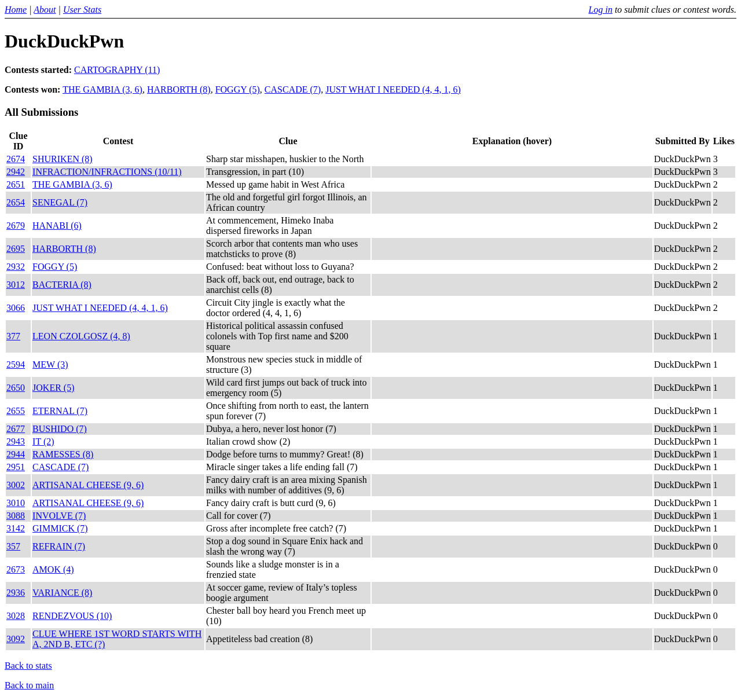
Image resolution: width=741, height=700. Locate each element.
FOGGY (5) (238, 89)
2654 (16, 202)
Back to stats (28, 666)
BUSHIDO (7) (60, 429)
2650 (16, 388)
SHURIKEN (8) (63, 159)
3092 (16, 639)
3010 (16, 503)
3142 (16, 528)
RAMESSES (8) (63, 454)
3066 (16, 308)
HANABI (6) (57, 226)
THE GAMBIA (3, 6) (102, 89)
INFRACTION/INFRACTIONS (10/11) (107, 172)
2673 (16, 569)
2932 (16, 267)
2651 (16, 184)
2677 (16, 429)
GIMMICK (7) (60, 528)
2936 (16, 593)
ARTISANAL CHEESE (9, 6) (88, 485)
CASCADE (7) (293, 89)
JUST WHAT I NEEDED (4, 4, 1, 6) (393, 89)
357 (13, 546)
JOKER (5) (53, 388)
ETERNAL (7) (60, 411)
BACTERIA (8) (62, 285)
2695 (16, 249)
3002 (16, 485)
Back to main (29, 685)
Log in (601, 10)
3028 (16, 616)
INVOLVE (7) (59, 516)
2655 (16, 411)
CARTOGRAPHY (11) (117, 70)
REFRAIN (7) (59, 546)
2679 (16, 226)
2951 (16, 467)
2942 (16, 172)
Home (16, 10)
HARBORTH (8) (179, 89)
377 (13, 336)
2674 (16, 159)
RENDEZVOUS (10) (72, 616)
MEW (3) (50, 364)
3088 (16, 516)
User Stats (82, 10)
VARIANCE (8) (62, 593)
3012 (16, 285)
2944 (16, 454)
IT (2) (43, 441)
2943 (16, 441)
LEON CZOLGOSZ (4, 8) (81, 336)
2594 (16, 364)
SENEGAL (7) (60, 202)
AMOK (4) (53, 569)
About (45, 10)
